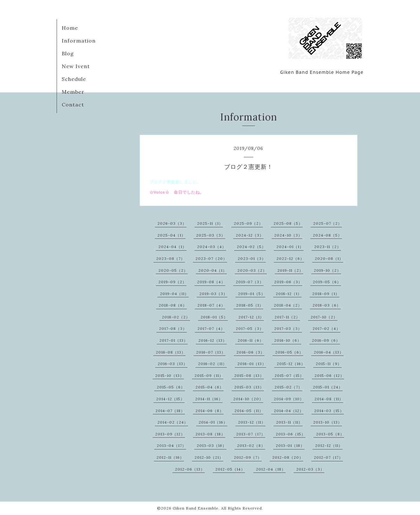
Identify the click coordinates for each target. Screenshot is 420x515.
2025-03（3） (211, 235)
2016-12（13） (213, 340)
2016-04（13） (329, 352)
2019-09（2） (172, 282)
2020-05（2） (173, 270)
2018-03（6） (327, 305)
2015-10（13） (170, 375)
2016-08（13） (171, 352)
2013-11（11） (289, 422)
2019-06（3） (288, 282)
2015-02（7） (288, 387)
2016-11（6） (251, 340)
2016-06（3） (250, 352)
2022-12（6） (290, 258)
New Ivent (76, 66)
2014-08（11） (329, 399)
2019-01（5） (252, 294)
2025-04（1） (171, 235)
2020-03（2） (252, 270)
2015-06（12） (329, 375)
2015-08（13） (249, 375)
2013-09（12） (170, 434)
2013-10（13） (328, 422)
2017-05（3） (250, 328)
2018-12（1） (289, 294)
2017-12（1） (251, 317)
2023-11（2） (328, 247)
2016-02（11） (212, 364)
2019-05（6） (327, 282)
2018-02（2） (176, 317)
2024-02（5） (251, 247)
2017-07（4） (211, 328)
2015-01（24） (328, 387)
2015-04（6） (210, 387)
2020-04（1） (213, 270)
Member (73, 92)
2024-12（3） (250, 235)
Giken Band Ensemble (196, 508)
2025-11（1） (210, 223)
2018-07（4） (211, 305)
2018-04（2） (288, 305)
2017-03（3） (288, 328)
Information (79, 41)
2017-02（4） (326, 328)
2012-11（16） (170, 457)
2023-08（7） (170, 258)
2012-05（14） (230, 469)
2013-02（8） (251, 445)
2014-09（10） (289, 399)
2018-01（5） (214, 317)
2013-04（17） (171, 445)
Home (70, 28)
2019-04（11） (174, 294)
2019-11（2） (290, 270)
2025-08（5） (288, 223)
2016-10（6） (288, 340)
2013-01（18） (290, 445)
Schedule (74, 79)
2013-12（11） (252, 422)
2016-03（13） (173, 364)
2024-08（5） (327, 235)
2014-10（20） (248, 399)
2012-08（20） (288, 457)
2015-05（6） (171, 387)
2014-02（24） (173, 422)
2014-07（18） (170, 411)
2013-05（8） (330, 434)
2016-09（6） (326, 340)
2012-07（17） (328, 457)
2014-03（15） (329, 411)
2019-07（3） (250, 282)
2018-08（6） (173, 305)
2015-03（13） (249, 387)
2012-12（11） (329, 445)
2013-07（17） (251, 434)
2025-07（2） (328, 223)
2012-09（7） (248, 457)
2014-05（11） (249, 411)
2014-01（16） (213, 422)
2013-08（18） (210, 434)
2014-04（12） (289, 411)
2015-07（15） (289, 375)
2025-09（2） (248, 223)
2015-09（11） (209, 375)
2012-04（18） (271, 469)
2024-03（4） (212, 247)
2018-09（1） (326, 294)
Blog (68, 53)
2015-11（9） (329, 364)
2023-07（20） (211, 258)
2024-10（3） (288, 235)
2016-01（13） (252, 364)
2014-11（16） (209, 399)
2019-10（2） (327, 270)
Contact (73, 105)
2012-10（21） (209, 457)
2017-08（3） (173, 328)
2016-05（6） (289, 352)
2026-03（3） (172, 223)
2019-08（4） (211, 282)
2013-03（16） (212, 445)
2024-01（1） (290, 247)
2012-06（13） (190, 469)
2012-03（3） (310, 469)
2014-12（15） (170, 399)
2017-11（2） (287, 317)
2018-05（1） (250, 305)
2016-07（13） (211, 352)
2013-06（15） (291, 434)
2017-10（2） (324, 317)
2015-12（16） (291, 364)
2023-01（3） (252, 258)
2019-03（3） (213, 294)
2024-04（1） (172, 247)
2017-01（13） (174, 340)
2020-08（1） (329, 258)
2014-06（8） (210, 411)
